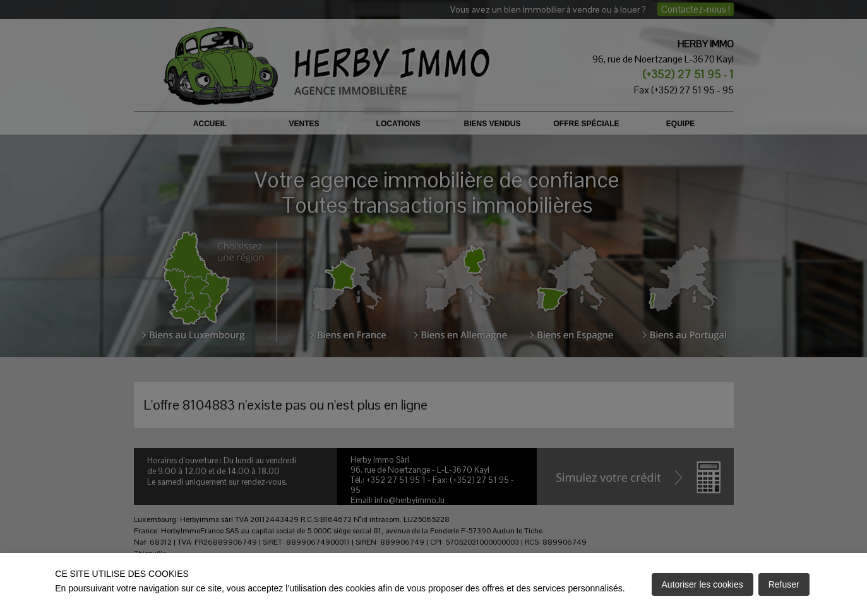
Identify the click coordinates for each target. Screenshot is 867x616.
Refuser (784, 584)
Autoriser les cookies (703, 584)
